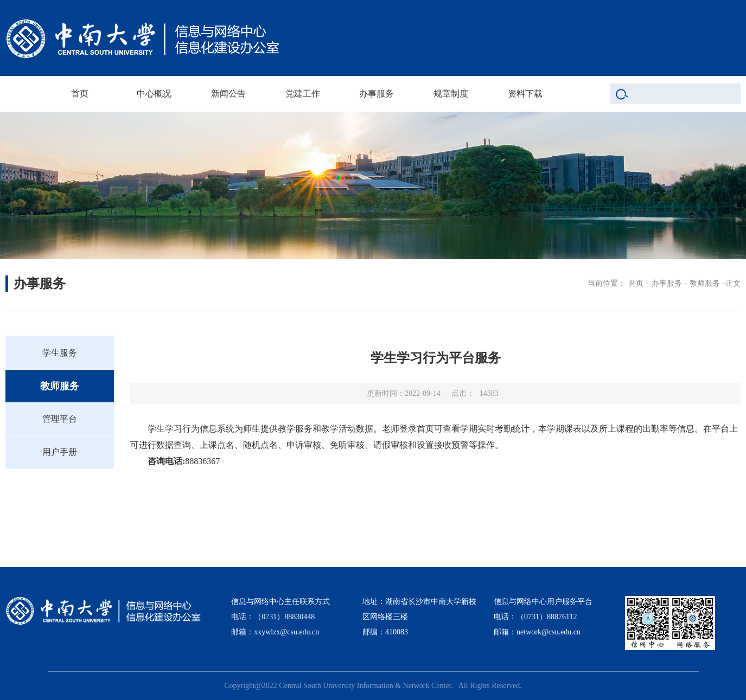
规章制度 (451, 94)
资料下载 (525, 94)
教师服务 (705, 283)
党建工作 (303, 94)
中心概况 (154, 94)
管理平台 (60, 419)
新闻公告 (228, 94)
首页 (80, 94)
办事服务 (377, 94)
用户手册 (60, 452)
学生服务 (60, 353)
